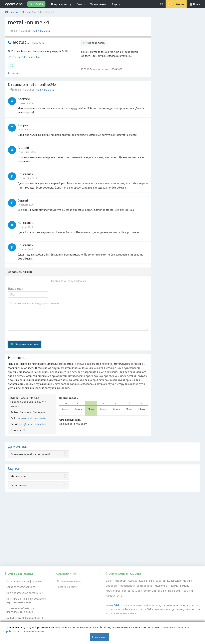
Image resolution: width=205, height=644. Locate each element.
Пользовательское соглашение (23, 590)
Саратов (158, 580)
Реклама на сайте (65, 585)
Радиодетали (19, 466)
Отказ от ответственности (20, 585)
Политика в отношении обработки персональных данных (25, 596)
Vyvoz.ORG (112, 604)
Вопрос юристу (59, 4)
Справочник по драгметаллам (22, 620)
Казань (141, 580)
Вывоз (77, 4)
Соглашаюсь (100, 637)
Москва (25, 11)
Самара (131, 580)
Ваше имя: (16, 280)
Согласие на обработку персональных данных (19, 604)
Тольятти (184, 590)
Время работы (68, 382)
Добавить (178, 4)
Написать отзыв (42, 29)
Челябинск (159, 585)
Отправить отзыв (26, 332)
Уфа (149, 580)
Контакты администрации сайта (23, 611)
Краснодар (171, 580)
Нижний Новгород (167, 590)
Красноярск (113, 590)
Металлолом (18, 458)
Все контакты (16, 70)
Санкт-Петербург (115, 580)
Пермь (170, 585)
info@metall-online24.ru (32, 407)
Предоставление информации (22, 580)
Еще (109, 4)
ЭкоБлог (10, 615)
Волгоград (148, 590)
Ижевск (110, 594)
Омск (119, 594)
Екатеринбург (143, 585)
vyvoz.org (14, 4)
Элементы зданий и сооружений (29, 436)
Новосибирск (126, 585)
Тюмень (180, 585)
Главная (13, 11)
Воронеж (111, 585)
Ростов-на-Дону (130, 590)
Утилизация (93, 4)
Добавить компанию (67, 580)
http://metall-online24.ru (26, 54)
